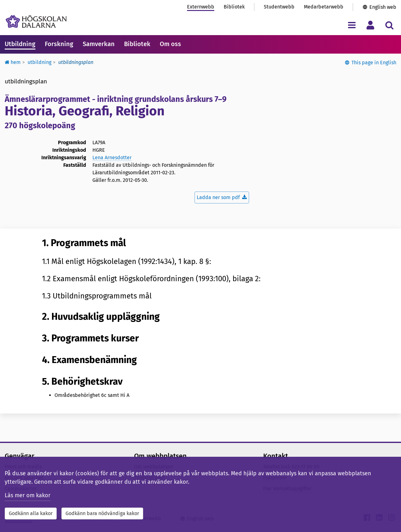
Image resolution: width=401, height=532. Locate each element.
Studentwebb (279, 7)
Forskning (59, 44)
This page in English (374, 63)
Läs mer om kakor (28, 495)
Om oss (170, 44)
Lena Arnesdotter (112, 158)
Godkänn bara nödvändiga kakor (102, 513)
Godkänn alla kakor (31, 513)
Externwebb (201, 7)
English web (383, 7)
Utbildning (20, 44)
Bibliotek (234, 7)
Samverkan (99, 44)
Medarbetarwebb (324, 7)
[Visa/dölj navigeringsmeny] (352, 25)
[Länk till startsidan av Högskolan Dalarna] (36, 21)
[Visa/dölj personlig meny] (370, 25)
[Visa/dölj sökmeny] (389, 25)
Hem (13, 62)
